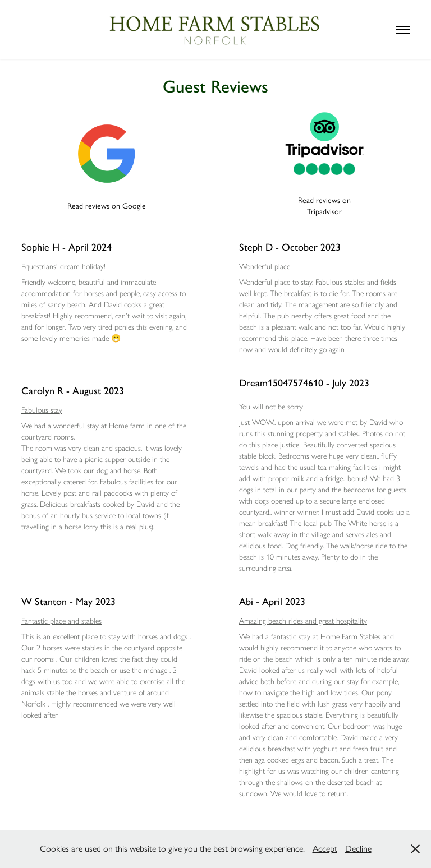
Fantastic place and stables (61, 621)
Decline (358, 849)
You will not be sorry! (272, 407)
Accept (325, 849)
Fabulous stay (42, 410)
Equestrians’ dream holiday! (63, 267)
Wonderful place (265, 267)
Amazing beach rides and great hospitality (303, 621)
